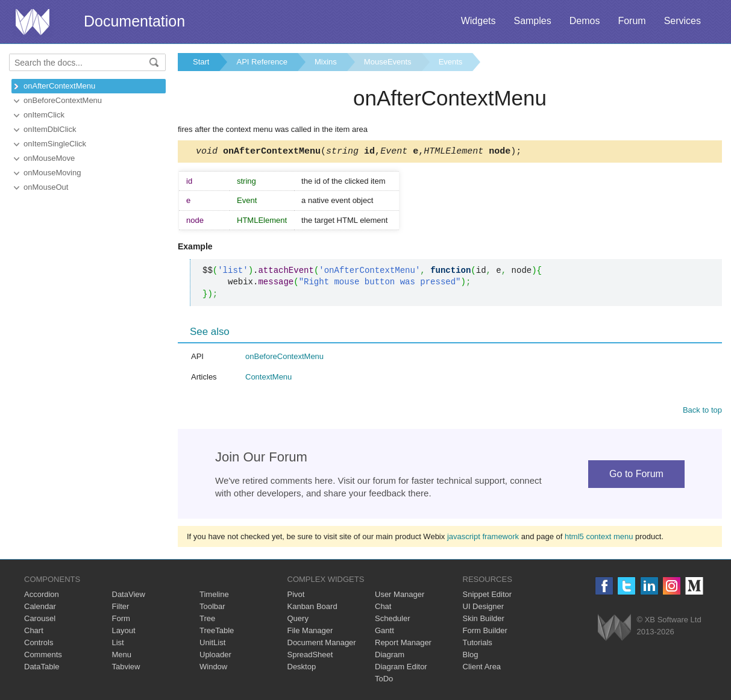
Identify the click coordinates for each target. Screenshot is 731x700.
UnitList (212, 644)
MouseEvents (388, 62)
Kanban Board (312, 608)
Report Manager (403, 644)
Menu (122, 656)
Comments (43, 656)
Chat (383, 608)
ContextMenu (268, 379)
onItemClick (44, 115)
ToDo (384, 680)
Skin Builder (484, 620)
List (118, 644)
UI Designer (484, 608)
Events (451, 62)
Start (201, 62)
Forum (632, 21)
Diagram (390, 656)
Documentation (134, 21)
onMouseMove (49, 158)
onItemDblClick (50, 129)
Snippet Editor (488, 596)
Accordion (42, 596)
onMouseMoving (52, 173)
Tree (207, 620)
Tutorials (478, 644)
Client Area (482, 668)
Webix (614, 629)
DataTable (42, 668)
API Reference (262, 62)
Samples (532, 21)
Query (298, 620)
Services (682, 21)
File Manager (310, 632)
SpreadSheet (310, 656)
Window (213, 668)
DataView (129, 596)
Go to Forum (636, 476)
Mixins (326, 62)
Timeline (214, 596)
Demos (585, 21)
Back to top (702, 412)
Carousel (40, 620)
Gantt (384, 632)
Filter (121, 608)
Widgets (478, 21)
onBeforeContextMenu (63, 100)
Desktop (302, 668)
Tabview (126, 668)
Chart (34, 632)
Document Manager (322, 644)
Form (121, 620)
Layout (124, 632)
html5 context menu (599, 538)
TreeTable (217, 632)
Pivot (296, 596)
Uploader (215, 656)
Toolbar (212, 608)
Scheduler (393, 620)
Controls (39, 644)
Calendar (40, 608)
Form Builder (485, 632)
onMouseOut (46, 187)
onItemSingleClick (55, 144)
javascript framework (483, 538)
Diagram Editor (401, 668)
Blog (471, 656)
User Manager (400, 596)
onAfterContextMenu (59, 86)
